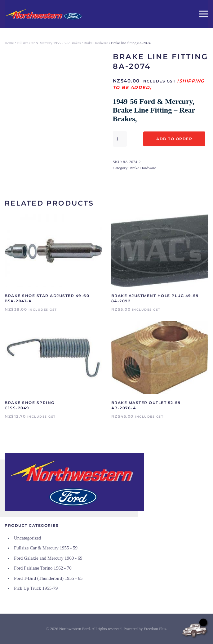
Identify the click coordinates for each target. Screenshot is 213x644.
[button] (204, 14)
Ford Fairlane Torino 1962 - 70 (43, 568)
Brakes (75, 43)
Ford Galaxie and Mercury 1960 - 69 (48, 558)
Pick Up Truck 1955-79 (36, 588)
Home (9, 43)
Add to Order (174, 139)
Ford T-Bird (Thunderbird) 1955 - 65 (48, 578)
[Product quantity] (120, 139)
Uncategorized (27, 538)
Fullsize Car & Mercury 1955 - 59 (42, 43)
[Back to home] (43, 14)
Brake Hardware (96, 43)
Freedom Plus (155, 629)
